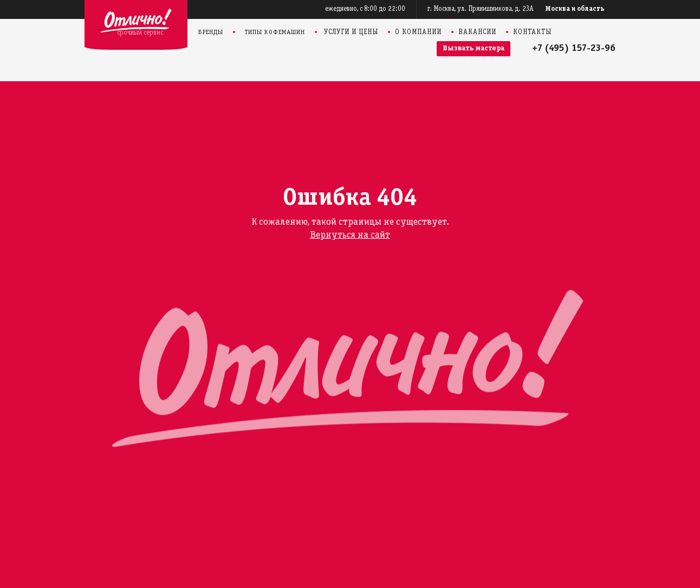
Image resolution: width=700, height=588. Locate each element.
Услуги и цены (351, 32)
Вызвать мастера (474, 48)
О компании (418, 32)
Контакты (532, 32)
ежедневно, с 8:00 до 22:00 (365, 9)
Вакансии (477, 32)
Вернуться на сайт (350, 235)
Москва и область (575, 9)
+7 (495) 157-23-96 (574, 48)
